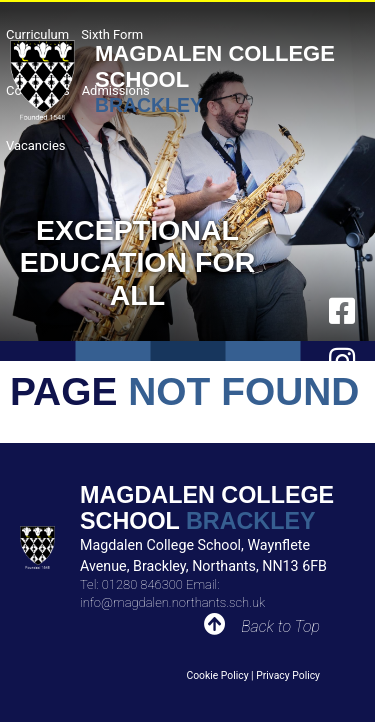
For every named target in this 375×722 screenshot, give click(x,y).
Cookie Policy (217, 675)
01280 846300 (142, 584)
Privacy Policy (288, 675)
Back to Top (280, 626)
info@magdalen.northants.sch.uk (172, 602)
